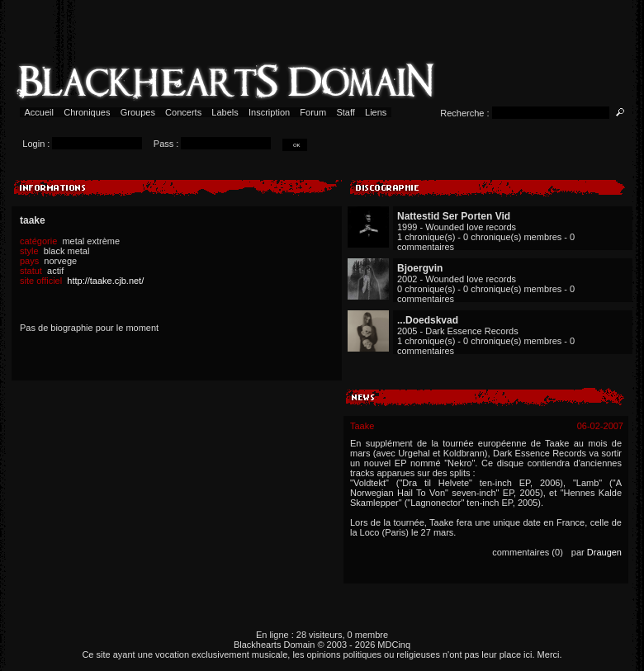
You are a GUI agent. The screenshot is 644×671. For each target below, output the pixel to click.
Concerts (183, 112)
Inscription (269, 112)
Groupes (138, 112)
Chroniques (87, 112)
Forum (313, 112)
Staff (346, 112)
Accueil (39, 112)
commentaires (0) (528, 552)
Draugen (604, 552)
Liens (376, 112)
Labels (225, 112)
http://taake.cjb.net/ (105, 281)
